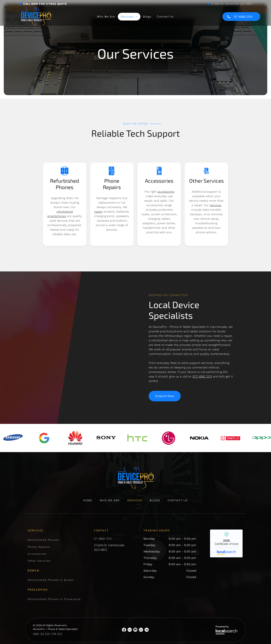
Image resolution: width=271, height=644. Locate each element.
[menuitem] (106, 17)
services (216, 205)
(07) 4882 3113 (202, 376)
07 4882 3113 (103, 525)
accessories (166, 192)
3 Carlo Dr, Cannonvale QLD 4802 (232, 4)
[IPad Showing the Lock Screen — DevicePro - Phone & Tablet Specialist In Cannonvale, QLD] (90, 334)
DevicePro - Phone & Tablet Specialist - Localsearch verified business (226, 530)
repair (98, 212)
